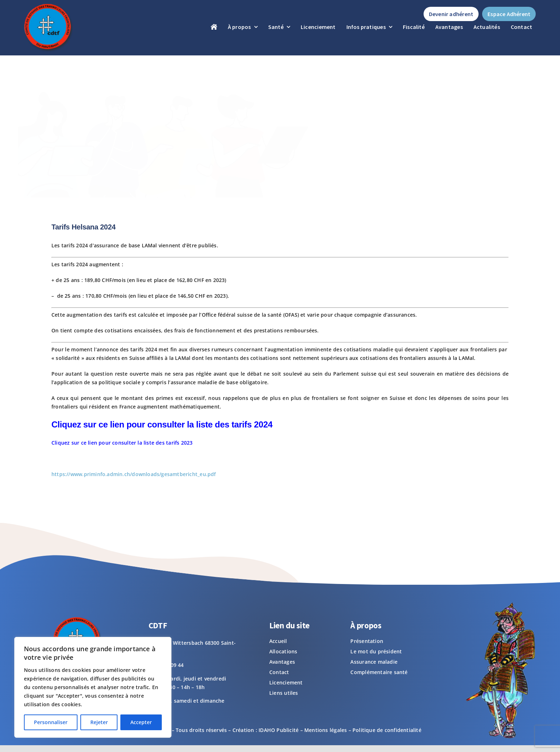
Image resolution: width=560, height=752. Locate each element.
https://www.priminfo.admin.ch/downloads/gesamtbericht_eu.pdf (134, 474)
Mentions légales (326, 730)
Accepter (141, 722)
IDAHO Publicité (279, 730)
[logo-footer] (47, 6)
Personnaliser (51, 722)
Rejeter (99, 722)
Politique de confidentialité (387, 730)
